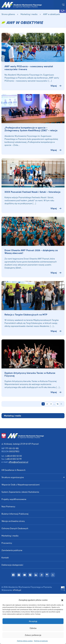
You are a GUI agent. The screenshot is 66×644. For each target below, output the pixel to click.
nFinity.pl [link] (17, 590)
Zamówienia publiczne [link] (12, 550)
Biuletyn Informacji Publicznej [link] (15, 514)
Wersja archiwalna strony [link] (13, 521)
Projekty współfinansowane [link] (14, 499)
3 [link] (51, 404)
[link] (27, 5)
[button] (62, 600)
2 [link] (47, 404)
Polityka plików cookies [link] (25, 641)
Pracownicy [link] (7, 543)
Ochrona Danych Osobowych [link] (15, 528)
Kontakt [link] (5, 558)
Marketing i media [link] (29, 14)
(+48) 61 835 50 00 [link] (14, 456)
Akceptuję (33, 621)
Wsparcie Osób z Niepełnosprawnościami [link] (21, 485)
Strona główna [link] (8, 14)
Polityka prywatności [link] (41, 641)
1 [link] (43, 404)
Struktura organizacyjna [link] (13, 477)
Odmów (33, 628)
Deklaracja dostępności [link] (12, 565)
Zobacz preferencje (33, 635)
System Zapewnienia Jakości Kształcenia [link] (20, 492)
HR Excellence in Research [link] (13, 470)
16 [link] (58, 404)
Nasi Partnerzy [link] (8, 506)
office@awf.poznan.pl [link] (18, 462)
